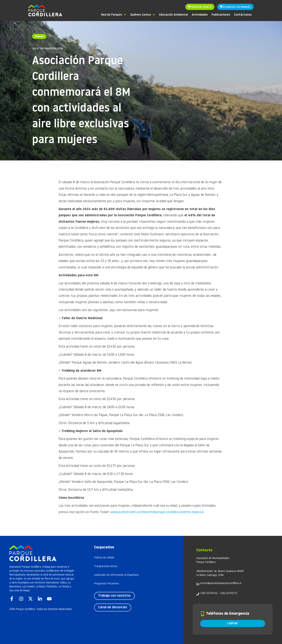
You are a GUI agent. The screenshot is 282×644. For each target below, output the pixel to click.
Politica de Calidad (104, 558)
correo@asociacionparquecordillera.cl (221, 583)
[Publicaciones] (221, 15)
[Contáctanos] (243, 15)
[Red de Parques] (114, 15)
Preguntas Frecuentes (106, 584)
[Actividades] (200, 15)
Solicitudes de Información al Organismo (116, 575)
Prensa (39, 37)
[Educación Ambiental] (174, 15)
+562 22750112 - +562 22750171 (219, 593)
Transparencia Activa (106, 566)
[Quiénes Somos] (143, 15)
